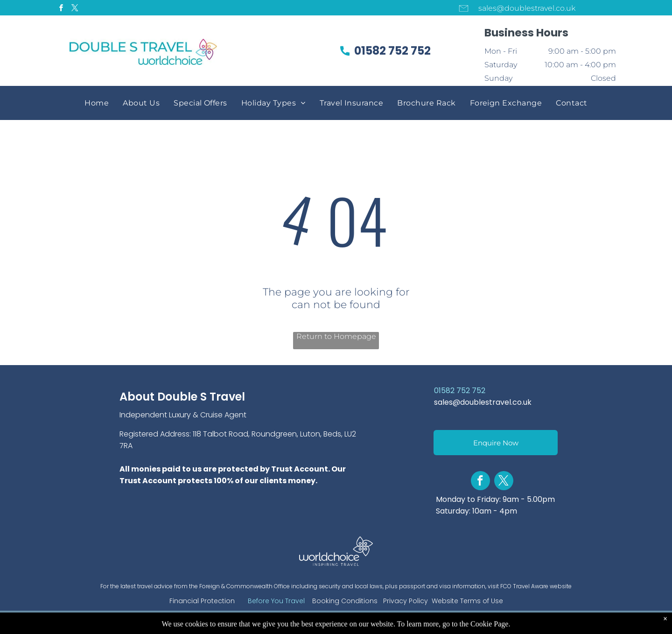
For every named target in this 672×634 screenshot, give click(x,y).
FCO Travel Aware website (536, 586)
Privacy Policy (406, 601)
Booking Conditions (345, 601)
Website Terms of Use (467, 601)
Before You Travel (276, 601)
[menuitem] (97, 103)
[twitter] (75, 9)
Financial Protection (202, 601)
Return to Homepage (336, 336)
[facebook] (61, 9)
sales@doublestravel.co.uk (483, 402)
